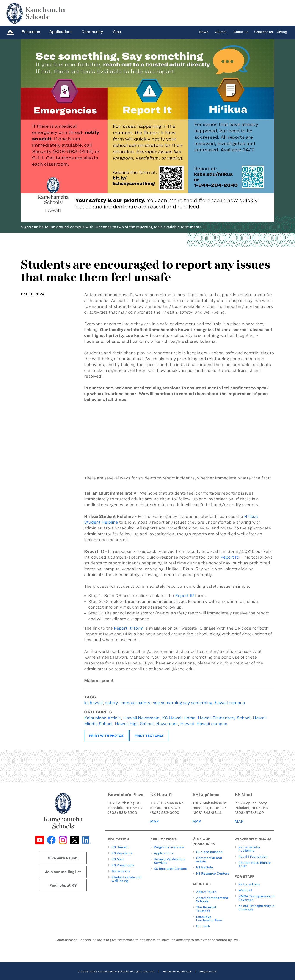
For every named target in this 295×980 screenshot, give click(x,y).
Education (31, 32)
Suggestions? (208, 971)
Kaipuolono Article (102, 718)
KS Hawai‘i (120, 847)
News (203, 32)
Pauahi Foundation (253, 856)
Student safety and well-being (126, 879)
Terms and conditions (177, 971)
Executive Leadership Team (210, 918)
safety (112, 703)
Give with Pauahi (63, 858)
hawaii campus (230, 703)
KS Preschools (123, 865)
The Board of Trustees (206, 909)
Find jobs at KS (63, 885)
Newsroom (167, 724)
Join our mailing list (63, 872)
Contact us (264, 32)
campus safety (135, 703)
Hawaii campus (212, 724)
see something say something (183, 703)
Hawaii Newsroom (141, 718)
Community (92, 32)
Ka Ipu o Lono (249, 884)
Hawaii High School (134, 724)
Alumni (221, 32)
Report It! (230, 557)
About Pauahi (207, 892)
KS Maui (118, 859)
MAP (154, 821)
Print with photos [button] (106, 736)
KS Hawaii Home (179, 718)
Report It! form (129, 628)
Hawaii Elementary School (224, 718)
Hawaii (187, 724)
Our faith (203, 926)
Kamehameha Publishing (249, 849)
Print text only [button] (149, 736)
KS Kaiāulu (204, 867)
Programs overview (169, 847)
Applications (61, 32)
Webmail (245, 890)
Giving (282, 32)
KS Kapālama (122, 853)
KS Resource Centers (170, 868)
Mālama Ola (121, 871)
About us (241, 32)
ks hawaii (93, 703)
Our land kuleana (209, 852)
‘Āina (117, 32)
